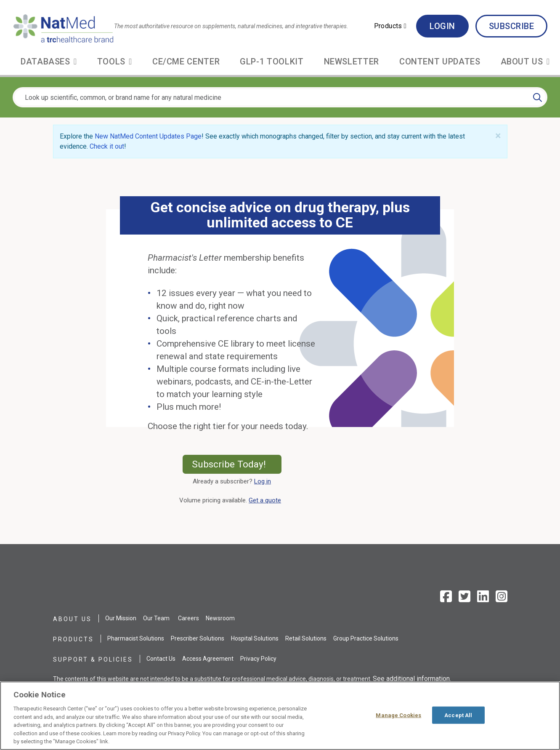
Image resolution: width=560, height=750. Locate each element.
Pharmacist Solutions (136, 638)
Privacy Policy (258, 659)
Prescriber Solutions (198, 638)
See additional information (411, 679)
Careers (188, 618)
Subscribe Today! (237, 464)
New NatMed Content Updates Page (148, 136)
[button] (390, 26)
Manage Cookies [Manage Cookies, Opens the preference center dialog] (398, 715)
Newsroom (220, 618)
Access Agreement (208, 659)
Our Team (156, 618)
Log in (263, 481)
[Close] (498, 136)
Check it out (107, 146)
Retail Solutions (306, 638)
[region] (280, 716)
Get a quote (267, 500)
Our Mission (121, 618)
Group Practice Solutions (366, 638)
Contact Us (161, 659)
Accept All (458, 715)
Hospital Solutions (255, 638)
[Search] (537, 97)
